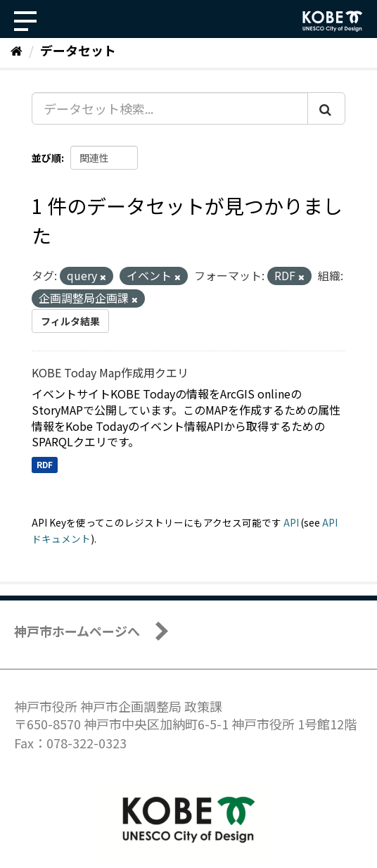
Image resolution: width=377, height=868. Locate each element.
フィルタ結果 (70, 321)
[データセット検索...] (170, 108)
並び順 (46, 158)
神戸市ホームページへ (77, 631)
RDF (45, 464)
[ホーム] (17, 50)
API (291, 522)
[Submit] (326, 108)
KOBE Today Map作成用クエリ (110, 372)
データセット (78, 50)
